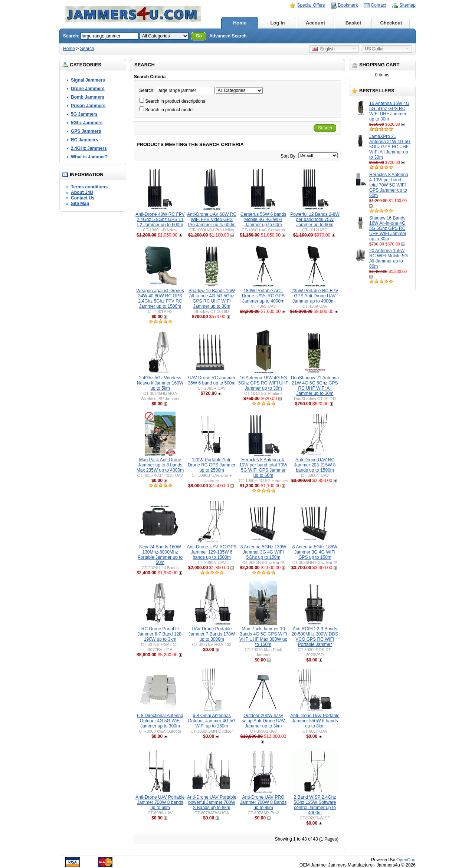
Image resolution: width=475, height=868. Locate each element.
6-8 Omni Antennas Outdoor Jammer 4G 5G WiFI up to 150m (212, 721)
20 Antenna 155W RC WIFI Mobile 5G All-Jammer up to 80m (389, 258)
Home (240, 23)
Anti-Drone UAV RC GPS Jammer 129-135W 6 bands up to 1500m (212, 552)
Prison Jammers (88, 106)
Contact (379, 5)
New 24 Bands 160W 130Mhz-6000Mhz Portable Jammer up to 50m (160, 555)
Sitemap (407, 5)
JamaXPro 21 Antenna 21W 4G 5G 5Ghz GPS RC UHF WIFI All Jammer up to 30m (390, 147)
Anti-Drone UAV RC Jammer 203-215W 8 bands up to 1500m (315, 465)
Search (87, 49)
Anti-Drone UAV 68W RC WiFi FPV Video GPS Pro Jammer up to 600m (212, 220)
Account (315, 23)
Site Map (80, 204)
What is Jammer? (89, 157)
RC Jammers (84, 140)
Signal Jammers (88, 80)
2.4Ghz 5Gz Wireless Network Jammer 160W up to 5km (160, 383)
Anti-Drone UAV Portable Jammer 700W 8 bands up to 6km (160, 802)
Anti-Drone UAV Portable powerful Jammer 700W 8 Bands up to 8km (212, 802)
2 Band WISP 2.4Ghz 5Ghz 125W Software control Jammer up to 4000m (315, 805)
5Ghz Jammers (87, 123)
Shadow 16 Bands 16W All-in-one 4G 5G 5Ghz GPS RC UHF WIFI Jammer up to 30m (388, 228)
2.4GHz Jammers (89, 148)
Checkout (391, 23)
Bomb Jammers (88, 97)
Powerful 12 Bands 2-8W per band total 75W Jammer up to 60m (315, 220)
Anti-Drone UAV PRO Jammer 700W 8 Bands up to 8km (263, 802)
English (323, 49)
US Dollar (374, 49)
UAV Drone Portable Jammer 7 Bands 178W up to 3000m (212, 634)
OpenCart (406, 860)
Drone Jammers (88, 89)
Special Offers (311, 5)
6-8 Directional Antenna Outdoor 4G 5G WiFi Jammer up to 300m (160, 721)
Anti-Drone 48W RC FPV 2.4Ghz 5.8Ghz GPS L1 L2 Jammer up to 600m (160, 220)
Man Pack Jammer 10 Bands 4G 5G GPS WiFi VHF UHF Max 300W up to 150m (263, 637)
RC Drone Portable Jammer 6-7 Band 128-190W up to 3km (160, 634)
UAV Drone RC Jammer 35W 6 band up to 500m (212, 380)
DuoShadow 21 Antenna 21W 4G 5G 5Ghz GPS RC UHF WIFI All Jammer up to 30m (315, 386)
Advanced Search (228, 36)
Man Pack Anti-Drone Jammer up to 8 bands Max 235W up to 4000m (160, 465)
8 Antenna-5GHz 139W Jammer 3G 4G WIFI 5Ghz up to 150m (263, 552)
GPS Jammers (86, 131)
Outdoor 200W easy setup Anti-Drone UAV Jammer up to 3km (263, 721)
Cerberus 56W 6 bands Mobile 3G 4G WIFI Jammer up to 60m (263, 220)
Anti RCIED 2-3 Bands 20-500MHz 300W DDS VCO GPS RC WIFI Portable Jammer (315, 637)
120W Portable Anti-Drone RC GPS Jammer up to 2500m (212, 465)
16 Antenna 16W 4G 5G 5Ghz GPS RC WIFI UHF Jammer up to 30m (389, 111)
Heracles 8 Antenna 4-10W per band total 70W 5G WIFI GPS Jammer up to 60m (389, 185)
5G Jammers (84, 114)
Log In (278, 23)
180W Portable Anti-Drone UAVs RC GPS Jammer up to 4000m (263, 296)
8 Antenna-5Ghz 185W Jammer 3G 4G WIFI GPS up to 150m (315, 552)
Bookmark (348, 5)
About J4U (82, 192)
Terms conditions (89, 187)
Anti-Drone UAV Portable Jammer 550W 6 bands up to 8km (315, 721)
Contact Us (83, 198)
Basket (353, 23)
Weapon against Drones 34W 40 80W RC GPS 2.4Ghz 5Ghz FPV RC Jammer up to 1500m (160, 298)
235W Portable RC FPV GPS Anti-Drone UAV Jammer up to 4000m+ (315, 296)
